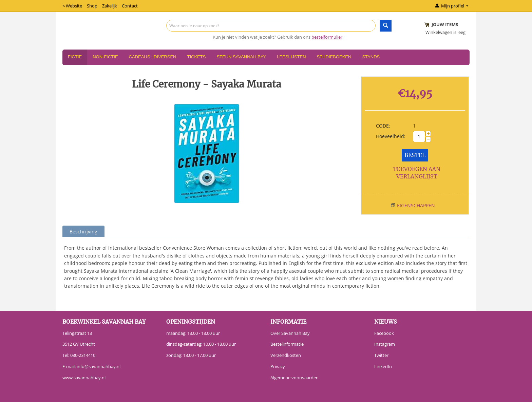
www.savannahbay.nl (84, 378)
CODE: (383, 126)
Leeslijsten (291, 57)
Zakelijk (110, 6)
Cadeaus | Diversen (153, 57)
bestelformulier (327, 37)
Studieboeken (334, 57)
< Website (72, 6)
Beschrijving (83, 232)
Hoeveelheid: (391, 136)
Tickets (196, 57)
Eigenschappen (416, 205)
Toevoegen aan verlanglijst (417, 173)
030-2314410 (83, 355)
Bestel (415, 155)
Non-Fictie (105, 57)
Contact (130, 6)
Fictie (75, 57)
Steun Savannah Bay (241, 57)
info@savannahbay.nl (99, 366)
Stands (371, 57)
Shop (92, 6)
